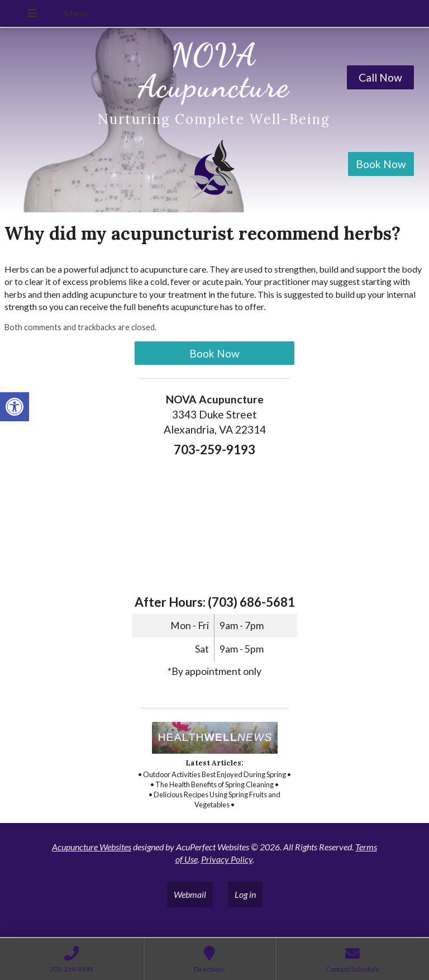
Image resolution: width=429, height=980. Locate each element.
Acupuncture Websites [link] (92, 847)
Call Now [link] (380, 77)
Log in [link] (245, 894)
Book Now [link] (381, 164)
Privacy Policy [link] (227, 859)
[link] (15, 407)
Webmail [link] (190, 894)
